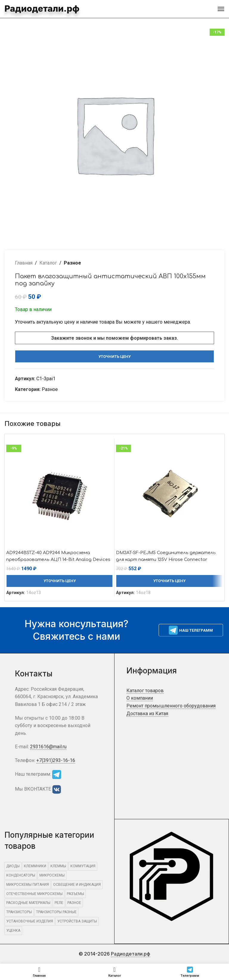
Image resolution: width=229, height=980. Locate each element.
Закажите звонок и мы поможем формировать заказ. (114, 338)
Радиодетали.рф (33, 8)
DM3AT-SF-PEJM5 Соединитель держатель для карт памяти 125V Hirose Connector (161, 559)
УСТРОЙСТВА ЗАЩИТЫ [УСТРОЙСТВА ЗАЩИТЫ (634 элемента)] (77, 921)
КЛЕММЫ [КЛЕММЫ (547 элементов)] (58, 866)
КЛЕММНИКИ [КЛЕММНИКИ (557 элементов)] (35, 866)
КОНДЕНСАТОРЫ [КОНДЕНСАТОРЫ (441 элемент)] (21, 875)
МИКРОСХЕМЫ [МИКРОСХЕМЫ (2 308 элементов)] (52, 875)
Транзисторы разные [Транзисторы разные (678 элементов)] (56, 912)
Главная (24, 263)
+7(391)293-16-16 (56, 760)
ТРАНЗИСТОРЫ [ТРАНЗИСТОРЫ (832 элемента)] (19, 912)
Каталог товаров (145, 691)
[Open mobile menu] (221, 9)
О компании (140, 698)
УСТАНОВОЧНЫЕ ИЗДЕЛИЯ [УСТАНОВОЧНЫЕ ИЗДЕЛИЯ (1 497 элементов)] (30, 921)
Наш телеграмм (191, 630)
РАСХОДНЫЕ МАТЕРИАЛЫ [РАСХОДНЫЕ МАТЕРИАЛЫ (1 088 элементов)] (28, 903)
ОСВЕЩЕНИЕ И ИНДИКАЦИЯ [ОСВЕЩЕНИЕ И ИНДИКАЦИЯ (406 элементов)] (77, 885)
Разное (72, 263)
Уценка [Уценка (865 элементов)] (13, 930)
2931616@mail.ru (48, 747)
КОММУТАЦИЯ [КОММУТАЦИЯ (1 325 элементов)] (83, 866)
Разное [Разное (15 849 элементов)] (74, 903)
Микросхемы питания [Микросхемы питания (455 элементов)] (28, 885)
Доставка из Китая (147, 714)
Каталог (48, 263)
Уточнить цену (114, 357)
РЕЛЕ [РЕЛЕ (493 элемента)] (59, 903)
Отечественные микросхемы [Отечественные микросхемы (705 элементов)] (34, 894)
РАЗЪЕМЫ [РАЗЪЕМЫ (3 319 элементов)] (75, 894)
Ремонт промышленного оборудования (171, 706)
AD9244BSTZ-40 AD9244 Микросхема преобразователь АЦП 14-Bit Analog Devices (54, 559)
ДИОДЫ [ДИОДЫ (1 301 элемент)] (13, 866)
